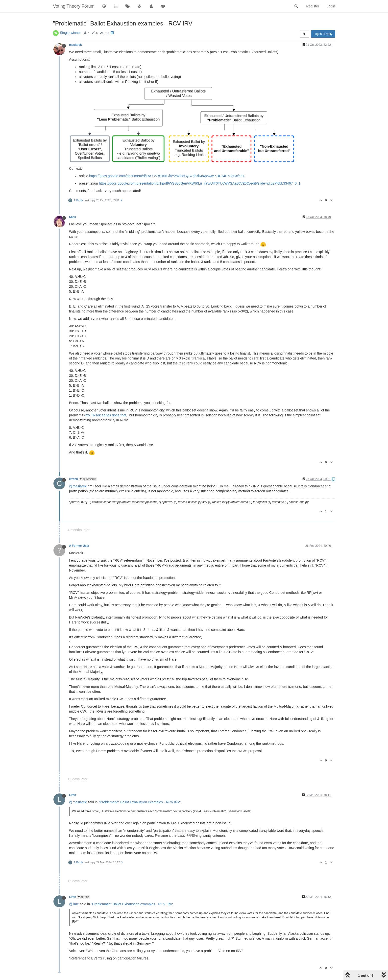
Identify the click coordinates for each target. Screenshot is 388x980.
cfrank (73, 479)
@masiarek (88, 479)
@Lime (84, 897)
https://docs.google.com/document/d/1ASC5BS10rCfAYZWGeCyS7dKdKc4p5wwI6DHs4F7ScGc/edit (167, 176)
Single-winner (70, 33)
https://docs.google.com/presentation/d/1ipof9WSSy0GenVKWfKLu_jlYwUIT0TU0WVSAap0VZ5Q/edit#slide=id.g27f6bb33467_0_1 (200, 183)
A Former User (79, 546)
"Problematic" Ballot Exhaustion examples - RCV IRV (139, 802)
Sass (73, 217)
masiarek (75, 45)
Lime (73, 795)
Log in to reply (323, 34)
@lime (74, 904)
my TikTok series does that (106, 415)
